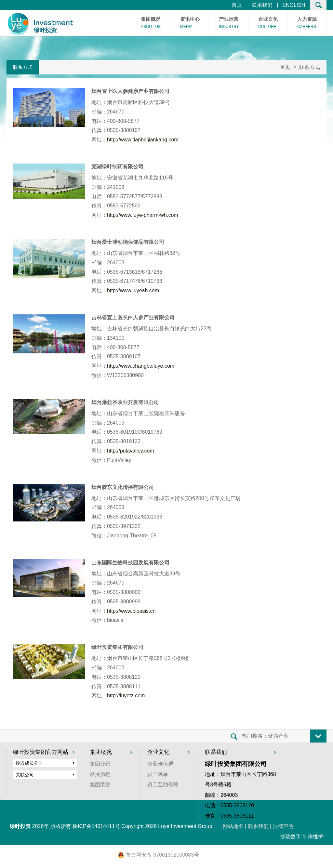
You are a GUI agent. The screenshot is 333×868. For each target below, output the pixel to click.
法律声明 (283, 826)
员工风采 (158, 774)
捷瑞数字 (290, 837)
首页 (237, 5)
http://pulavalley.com (131, 451)
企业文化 (268, 23)
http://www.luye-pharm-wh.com (143, 215)
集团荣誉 (100, 785)
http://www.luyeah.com (133, 290)
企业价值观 (160, 764)
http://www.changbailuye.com (141, 366)
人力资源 (307, 23)
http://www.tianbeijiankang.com (143, 140)
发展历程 (100, 774)
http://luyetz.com (126, 696)
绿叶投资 (20, 826)
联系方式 (23, 67)
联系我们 (262, 5)
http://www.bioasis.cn (131, 611)
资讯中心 (190, 23)
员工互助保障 (163, 785)
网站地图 (233, 826)
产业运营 (229, 23)
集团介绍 (100, 764)
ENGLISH (294, 5)
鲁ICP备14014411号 (96, 826)
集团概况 (151, 23)
